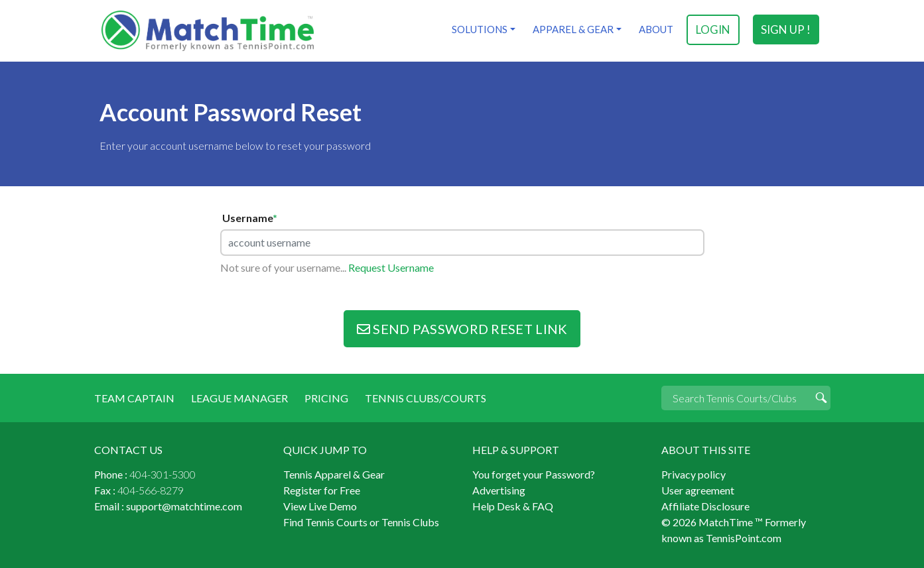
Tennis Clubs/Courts (426, 398)
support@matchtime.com (184, 506)
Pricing (326, 398)
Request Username (391, 267)
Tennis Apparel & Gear (334, 474)
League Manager (239, 398)
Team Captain (134, 398)
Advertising (499, 490)
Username (250, 218)
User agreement (698, 490)
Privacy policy (693, 474)
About (656, 29)
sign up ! (786, 29)
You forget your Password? (534, 474)
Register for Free (322, 490)
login (713, 29)
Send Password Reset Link (462, 329)
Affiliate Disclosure (705, 506)
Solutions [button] (480, 29)
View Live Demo (320, 506)
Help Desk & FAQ (513, 506)
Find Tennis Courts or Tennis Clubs (361, 522)
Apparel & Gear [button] (573, 29)
